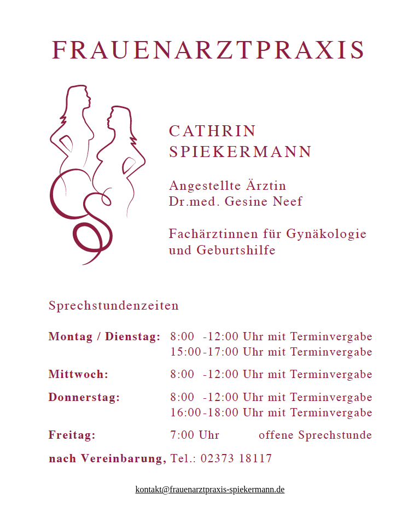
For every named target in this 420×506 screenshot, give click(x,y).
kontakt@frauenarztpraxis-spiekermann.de (210, 489)
